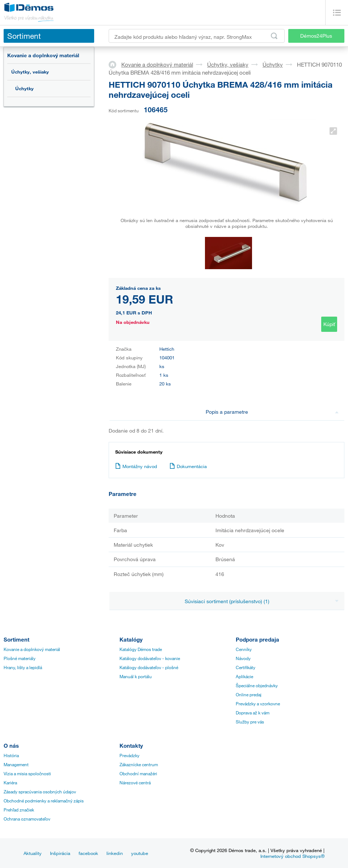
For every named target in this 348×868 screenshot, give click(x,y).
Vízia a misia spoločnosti (27, 773)
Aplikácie (244, 676)
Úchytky (24, 88)
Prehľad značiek (19, 810)
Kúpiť (329, 324)
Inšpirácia (60, 853)
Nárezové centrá (135, 783)
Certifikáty (246, 667)
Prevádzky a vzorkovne (258, 704)
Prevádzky (129, 755)
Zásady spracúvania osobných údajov (40, 792)
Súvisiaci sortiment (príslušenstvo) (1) (262, 601)
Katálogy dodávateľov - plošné (149, 667)
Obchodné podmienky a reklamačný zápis (44, 801)
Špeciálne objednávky (257, 685)
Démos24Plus (316, 36)
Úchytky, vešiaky (30, 72)
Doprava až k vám (253, 713)
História (11, 755)
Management (16, 764)
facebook (88, 853)
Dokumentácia (188, 466)
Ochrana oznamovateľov (27, 819)
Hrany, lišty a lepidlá (23, 667)
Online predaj (249, 694)
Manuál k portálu (136, 676)
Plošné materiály (20, 658)
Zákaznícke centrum (139, 764)
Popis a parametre (272, 412)
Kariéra (10, 783)
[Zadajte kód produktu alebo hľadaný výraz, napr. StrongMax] (197, 36)
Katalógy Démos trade (141, 649)
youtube (140, 853)
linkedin (115, 853)
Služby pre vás (250, 722)
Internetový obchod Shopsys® (292, 856)
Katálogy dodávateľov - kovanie (150, 658)
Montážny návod (136, 466)
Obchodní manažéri (138, 773)
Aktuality (33, 853)
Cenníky (244, 649)
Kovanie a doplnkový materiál (43, 55)
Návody (243, 658)
